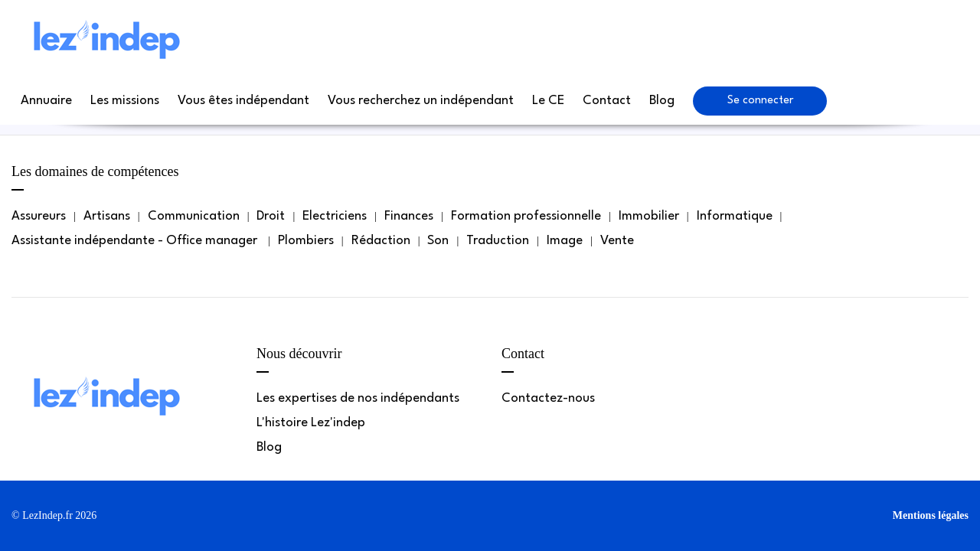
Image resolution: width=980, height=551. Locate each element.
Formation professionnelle (526, 216)
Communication (194, 216)
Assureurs (39, 216)
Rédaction (381, 241)
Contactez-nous (548, 398)
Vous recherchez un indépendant (421, 101)
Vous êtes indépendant (243, 101)
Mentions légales (931, 515)
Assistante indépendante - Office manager (136, 241)
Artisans (107, 216)
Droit (271, 216)
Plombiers (306, 241)
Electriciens (335, 216)
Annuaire (46, 101)
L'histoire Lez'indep (311, 423)
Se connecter (760, 101)
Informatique (735, 216)
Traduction (498, 241)
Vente (617, 241)
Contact (607, 101)
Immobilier (649, 216)
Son (438, 241)
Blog (662, 101)
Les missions (125, 101)
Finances (409, 216)
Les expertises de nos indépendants (358, 398)
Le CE (548, 101)
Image (565, 241)
